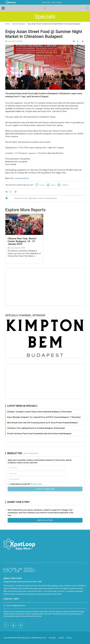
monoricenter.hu (22, 178)
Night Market (33, 198)
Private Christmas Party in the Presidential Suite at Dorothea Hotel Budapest (39, 434)
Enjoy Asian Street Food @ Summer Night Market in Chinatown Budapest (44, 34)
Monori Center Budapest (48, 198)
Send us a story (45, 520)
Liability (61, 638)
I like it (53, 185)
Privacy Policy (36, 484)
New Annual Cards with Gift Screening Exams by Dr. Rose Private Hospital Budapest (42, 423)
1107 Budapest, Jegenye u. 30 (27, 153)
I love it (42, 185)
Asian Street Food (21, 198)
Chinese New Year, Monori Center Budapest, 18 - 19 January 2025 (22, 241)
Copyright (52, 638)
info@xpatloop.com (18, 606)
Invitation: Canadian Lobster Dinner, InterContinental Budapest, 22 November (40, 412)
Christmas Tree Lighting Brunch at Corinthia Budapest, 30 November (36, 428)
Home (7, 24)
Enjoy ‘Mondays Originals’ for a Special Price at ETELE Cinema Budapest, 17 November (44, 417)
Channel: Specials (19, 24)
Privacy (69, 638)
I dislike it (65, 185)
